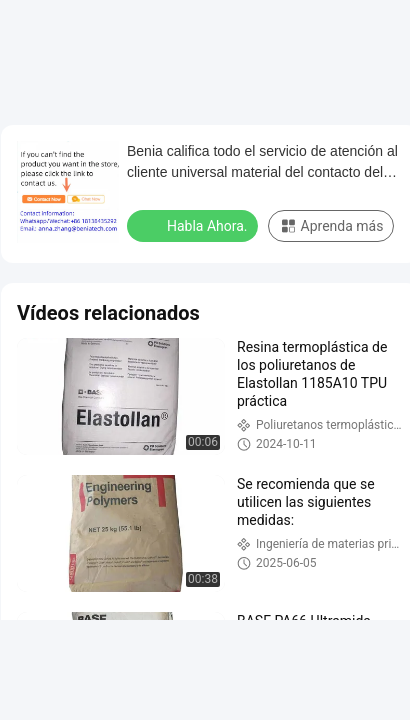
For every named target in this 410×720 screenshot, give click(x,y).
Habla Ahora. (194, 225)
